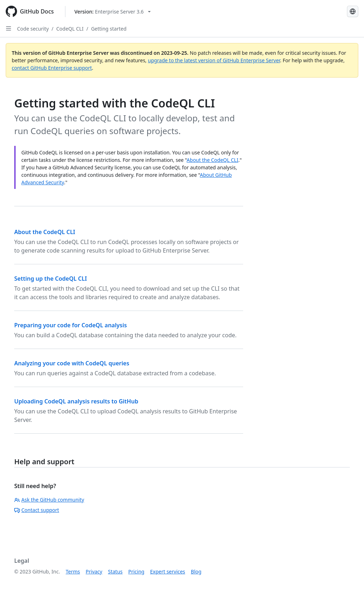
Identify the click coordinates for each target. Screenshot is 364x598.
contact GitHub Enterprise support (52, 68)
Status (115, 571)
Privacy (94, 571)
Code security (33, 29)
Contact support (37, 510)
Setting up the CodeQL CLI (50, 279)
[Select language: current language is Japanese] (353, 11)
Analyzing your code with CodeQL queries (72, 363)
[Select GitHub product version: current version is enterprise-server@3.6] (113, 12)
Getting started (109, 29)
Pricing (136, 571)
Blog (196, 571)
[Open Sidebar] (9, 28)
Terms (73, 571)
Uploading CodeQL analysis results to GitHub (76, 401)
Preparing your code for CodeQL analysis (71, 325)
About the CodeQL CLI (212, 160)
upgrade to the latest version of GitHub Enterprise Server (214, 60)
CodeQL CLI (70, 29)
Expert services (168, 571)
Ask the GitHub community (49, 500)
